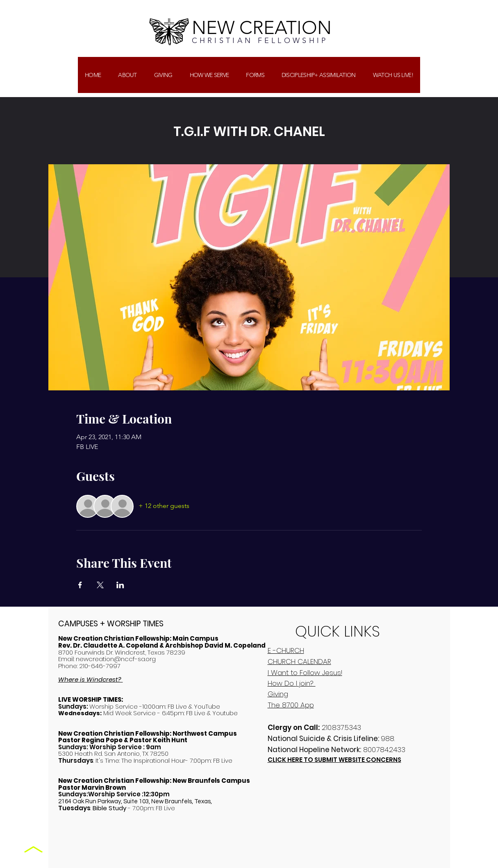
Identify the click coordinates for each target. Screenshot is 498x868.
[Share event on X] (100, 585)
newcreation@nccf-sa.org (116, 659)
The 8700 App (291, 705)
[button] (163, 75)
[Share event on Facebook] (80, 585)
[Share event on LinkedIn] (120, 585)
